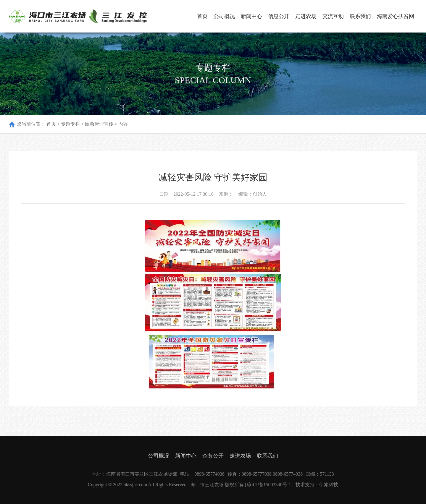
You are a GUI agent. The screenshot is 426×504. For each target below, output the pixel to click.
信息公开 (279, 16)
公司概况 (224, 16)
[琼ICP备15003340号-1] (269, 485)
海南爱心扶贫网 (396, 16)
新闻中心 (251, 16)
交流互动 (333, 16)
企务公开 (213, 456)
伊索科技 (329, 485)
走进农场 (306, 16)
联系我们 (360, 16)
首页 (202, 16)
